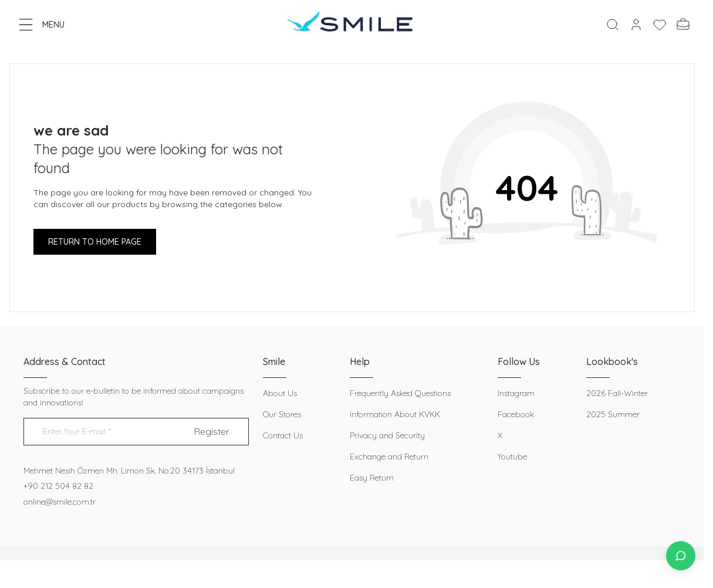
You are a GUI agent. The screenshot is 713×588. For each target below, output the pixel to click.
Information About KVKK (395, 414)
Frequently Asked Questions (400, 393)
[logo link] (352, 25)
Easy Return (372, 478)
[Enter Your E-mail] (136, 432)
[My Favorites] (660, 25)
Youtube (512, 457)
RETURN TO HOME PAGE (95, 242)
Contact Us (283, 435)
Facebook (516, 414)
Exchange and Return (389, 457)
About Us (280, 393)
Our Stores (282, 414)
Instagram (516, 393)
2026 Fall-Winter (617, 393)
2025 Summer (613, 414)
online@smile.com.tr (60, 502)
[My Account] (636, 25)
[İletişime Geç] (681, 556)
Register (212, 431)
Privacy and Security (387, 435)
